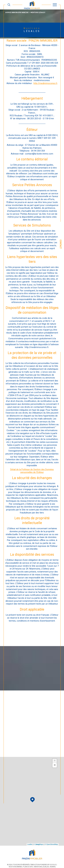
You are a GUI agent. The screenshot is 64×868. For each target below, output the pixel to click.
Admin (53, 867)
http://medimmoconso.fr (45, 83)
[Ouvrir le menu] (55, 5)
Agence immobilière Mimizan (17, 13)
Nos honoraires (15, 867)
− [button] (55, 765)
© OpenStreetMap (51, 844)
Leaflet (30, 844)
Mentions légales (41, 867)
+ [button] (55, 761)
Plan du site (28, 867)
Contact (61, 244)
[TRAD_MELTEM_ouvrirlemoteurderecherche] (9, 5)
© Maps (39, 844)
